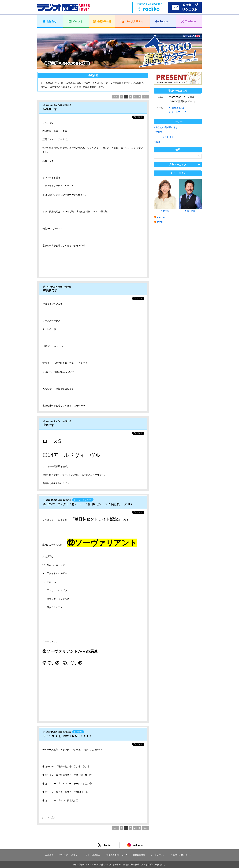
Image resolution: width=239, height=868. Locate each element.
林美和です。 (52, 109)
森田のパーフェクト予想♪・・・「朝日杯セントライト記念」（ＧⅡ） (88, 504)
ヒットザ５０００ (164, 137)
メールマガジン (157, 855)
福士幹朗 (191, 211)
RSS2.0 (161, 217)
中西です (49, 425)
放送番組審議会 (93, 855)
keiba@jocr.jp (178, 108)
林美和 (166, 211)
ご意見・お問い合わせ (181, 855)
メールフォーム (179, 112)
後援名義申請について (117, 855)
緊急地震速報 (139, 855)
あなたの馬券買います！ (168, 127)
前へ (116, 97)
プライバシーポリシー (69, 855)
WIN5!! (159, 132)
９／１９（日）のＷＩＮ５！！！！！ (67, 736)
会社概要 (49, 855)
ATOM (160, 222)
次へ (145, 97)
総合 (158, 142)
